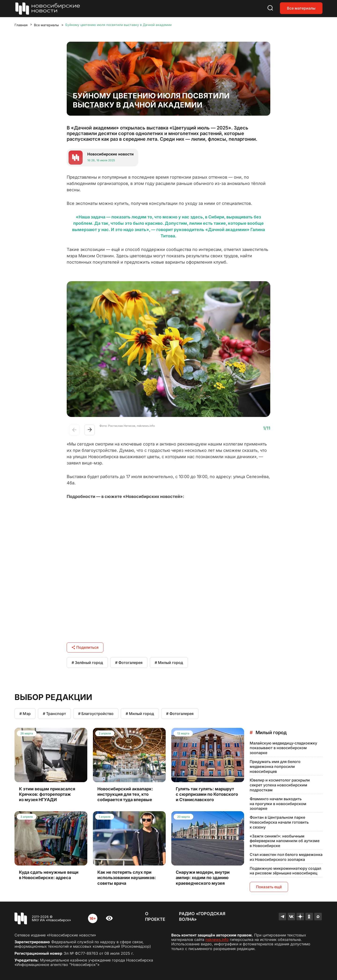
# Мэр (25, 714)
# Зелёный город (87, 663)
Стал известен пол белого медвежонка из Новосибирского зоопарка (286, 857)
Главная (21, 25)
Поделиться (85, 647)
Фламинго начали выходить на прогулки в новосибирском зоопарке (278, 804)
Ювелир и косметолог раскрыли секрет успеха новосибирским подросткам (280, 785)
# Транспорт (54, 714)
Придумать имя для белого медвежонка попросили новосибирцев (275, 766)
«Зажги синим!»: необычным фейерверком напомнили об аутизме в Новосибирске (285, 841)
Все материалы (301, 8)
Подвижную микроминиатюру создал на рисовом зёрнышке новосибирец (285, 871)
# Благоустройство (96, 714)
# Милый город (169, 663)
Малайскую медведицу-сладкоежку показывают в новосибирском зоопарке (283, 748)
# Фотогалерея (129, 663)
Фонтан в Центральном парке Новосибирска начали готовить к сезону (279, 822)
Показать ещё (269, 887)
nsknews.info (217, 939)
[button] (90, 430)
